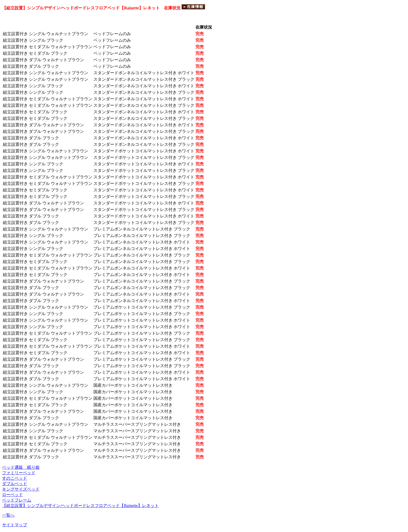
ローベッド (12, 495)
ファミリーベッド (19, 473)
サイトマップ (15, 525)
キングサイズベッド (21, 489)
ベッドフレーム (17, 500)
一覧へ (8, 515)
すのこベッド (15, 478)
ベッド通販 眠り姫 (21, 467)
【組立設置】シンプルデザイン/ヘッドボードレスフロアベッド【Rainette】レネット (80, 506)
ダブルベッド (15, 484)
